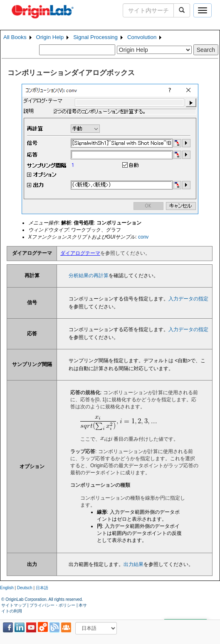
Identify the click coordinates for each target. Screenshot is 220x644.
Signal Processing (95, 37)
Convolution (142, 37)
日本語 (42, 588)
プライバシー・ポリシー (52, 605)
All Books (15, 37)
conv (143, 237)
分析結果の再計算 (89, 276)
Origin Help (50, 37)
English (7, 588)
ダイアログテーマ (80, 253)
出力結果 (133, 564)
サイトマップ (14, 605)
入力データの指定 (188, 299)
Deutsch (25, 588)
